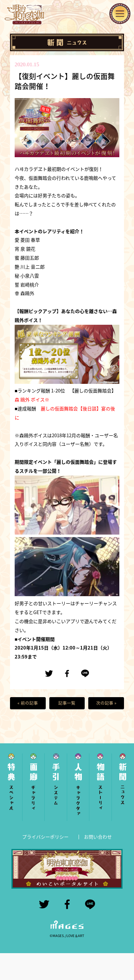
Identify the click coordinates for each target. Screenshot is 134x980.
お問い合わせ (98, 837)
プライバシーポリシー (45, 837)
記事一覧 (67, 703)
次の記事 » (106, 703)
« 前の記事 (28, 703)
